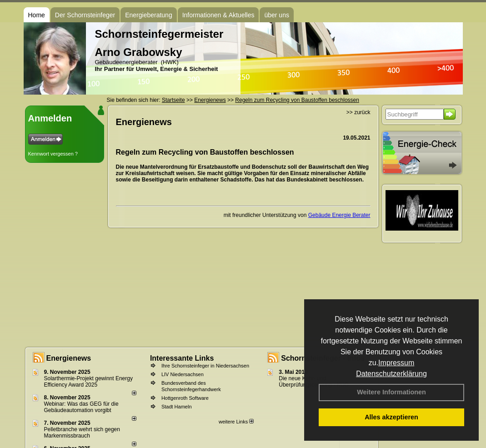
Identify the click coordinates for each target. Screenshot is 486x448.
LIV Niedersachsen (183, 374)
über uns (276, 15)
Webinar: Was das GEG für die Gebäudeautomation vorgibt (81, 407)
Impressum (396, 363)
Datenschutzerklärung (391, 374)
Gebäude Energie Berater (339, 215)
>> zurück (358, 112)
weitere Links (236, 422)
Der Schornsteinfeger (85, 15)
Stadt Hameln (177, 407)
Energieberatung (149, 15)
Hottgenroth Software (185, 398)
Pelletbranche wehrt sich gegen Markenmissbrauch (82, 433)
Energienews (69, 358)
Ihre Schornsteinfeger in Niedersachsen (205, 366)
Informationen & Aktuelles (218, 15)
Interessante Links (182, 358)
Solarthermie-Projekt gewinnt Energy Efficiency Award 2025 (88, 382)
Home (37, 15)
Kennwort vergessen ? (53, 154)
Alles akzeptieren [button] (391, 417)
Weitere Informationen (391, 392)
